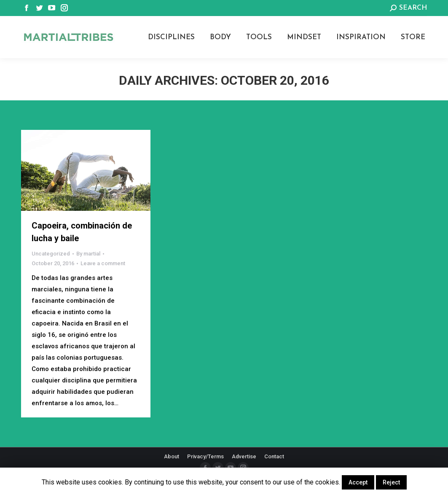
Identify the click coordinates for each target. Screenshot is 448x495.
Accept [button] (358, 482)
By (88, 254)
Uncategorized (51, 254)
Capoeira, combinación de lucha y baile (82, 232)
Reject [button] (391, 482)
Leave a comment (103, 263)
